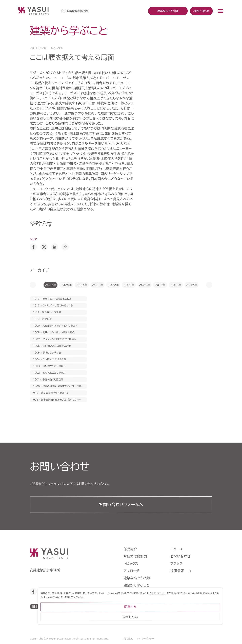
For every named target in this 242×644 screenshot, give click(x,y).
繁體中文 (91, 606)
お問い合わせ (201, 11)
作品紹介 (130, 549)
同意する (198, 620)
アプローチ (132, 571)
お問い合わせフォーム (121, 505)
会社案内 (130, 592)
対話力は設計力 (135, 556)
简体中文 (72, 606)
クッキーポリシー (146, 639)
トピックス (131, 563)
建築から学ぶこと (137, 585)
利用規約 (128, 639)
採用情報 (177, 571)
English (54, 606)
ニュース (177, 549)
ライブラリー (133, 607)
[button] (33, 285)
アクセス (177, 563)
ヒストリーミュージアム (140, 600)
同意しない (198, 630)
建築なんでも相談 (137, 578)
